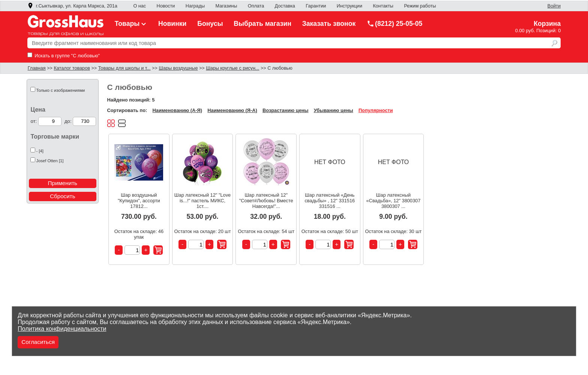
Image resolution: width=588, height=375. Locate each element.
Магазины (226, 6)
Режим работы (420, 6)
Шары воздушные (178, 68)
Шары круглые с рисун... (232, 68)
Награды (195, 6)
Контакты (383, 6)
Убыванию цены (334, 110)
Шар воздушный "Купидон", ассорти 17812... (139, 201)
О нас (139, 6)
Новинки (172, 24)
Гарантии (316, 6)
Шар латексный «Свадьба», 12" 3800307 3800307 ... (394, 201)
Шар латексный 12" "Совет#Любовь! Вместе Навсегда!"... (266, 201)
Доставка (285, 6)
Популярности (376, 110)
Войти (554, 6)
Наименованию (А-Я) (177, 110)
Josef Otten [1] (50, 161)
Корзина (547, 24)
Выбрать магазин (262, 24)
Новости (166, 6)
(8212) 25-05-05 (394, 24)
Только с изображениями (61, 90)
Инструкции (349, 6)
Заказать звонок (329, 24)
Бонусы (210, 24)
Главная (37, 68)
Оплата (256, 6)
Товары (131, 24)
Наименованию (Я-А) (232, 110)
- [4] (40, 151)
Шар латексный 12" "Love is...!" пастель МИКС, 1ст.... (202, 201)
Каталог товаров (72, 68)
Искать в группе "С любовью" (64, 56)
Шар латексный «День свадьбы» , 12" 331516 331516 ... (330, 201)
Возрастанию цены (285, 110)
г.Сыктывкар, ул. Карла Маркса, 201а (72, 6)
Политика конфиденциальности (62, 329)
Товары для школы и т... (124, 68)
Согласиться (38, 342)
